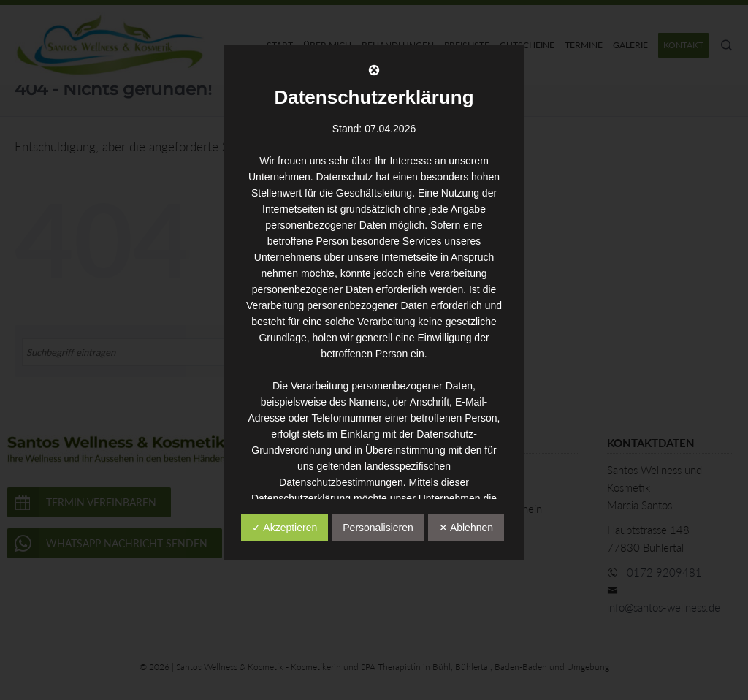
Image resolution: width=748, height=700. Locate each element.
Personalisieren (378, 528)
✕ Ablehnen (466, 528)
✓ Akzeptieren (285, 528)
